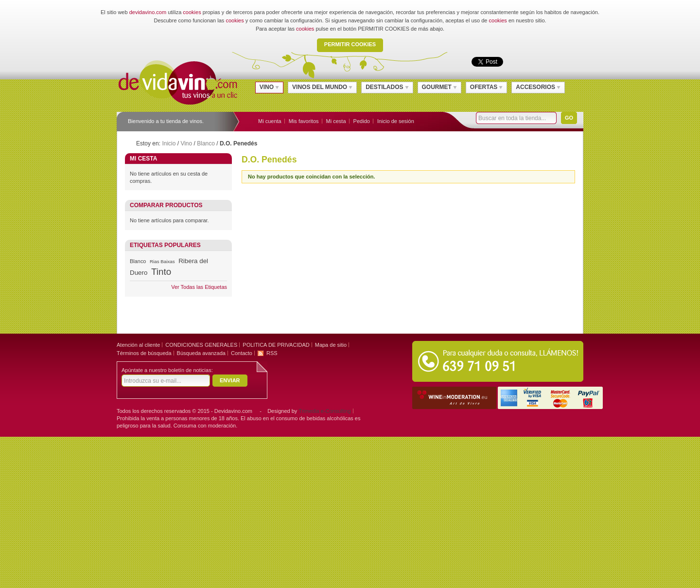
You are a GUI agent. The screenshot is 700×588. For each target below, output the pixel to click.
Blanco (206, 143)
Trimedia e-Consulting (324, 411)
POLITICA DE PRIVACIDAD (276, 345)
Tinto (161, 272)
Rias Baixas (162, 261)
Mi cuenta (270, 121)
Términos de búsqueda (144, 353)
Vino (186, 143)
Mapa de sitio (331, 345)
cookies (192, 12)
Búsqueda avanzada (201, 353)
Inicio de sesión (396, 121)
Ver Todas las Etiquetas (199, 287)
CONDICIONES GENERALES (201, 345)
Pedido (362, 121)
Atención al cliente (138, 345)
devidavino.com (148, 12)
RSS (272, 353)
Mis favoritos (304, 121)
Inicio (169, 143)
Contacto (242, 353)
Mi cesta (336, 121)
